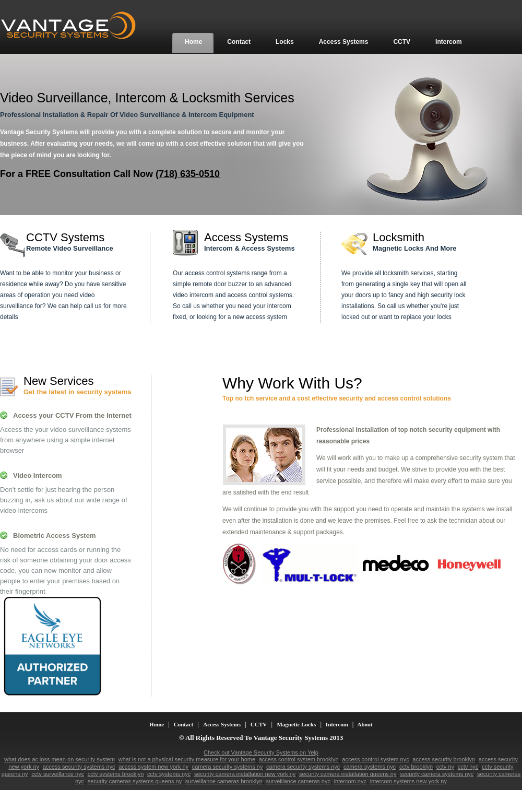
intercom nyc (350, 781)
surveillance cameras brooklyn (224, 781)
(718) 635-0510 (188, 174)
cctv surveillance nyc (58, 774)
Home (157, 724)
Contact (183, 724)
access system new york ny (153, 767)
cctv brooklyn (416, 767)
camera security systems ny (228, 767)
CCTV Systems (65, 237)
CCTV (259, 724)
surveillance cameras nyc (298, 781)
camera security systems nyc (303, 767)
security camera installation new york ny (245, 774)
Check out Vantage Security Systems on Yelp (261, 752)
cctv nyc (468, 767)
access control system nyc (375, 759)
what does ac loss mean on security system (60, 759)
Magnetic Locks (296, 724)
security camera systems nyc (437, 774)
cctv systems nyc (169, 774)
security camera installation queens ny (348, 774)
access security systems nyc (79, 767)
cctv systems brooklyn (116, 774)
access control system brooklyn (299, 759)
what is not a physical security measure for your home (187, 759)
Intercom (337, 724)
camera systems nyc (370, 767)
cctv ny (445, 767)
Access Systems (246, 237)
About (364, 724)
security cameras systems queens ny (135, 781)
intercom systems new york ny (408, 781)
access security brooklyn (444, 759)
